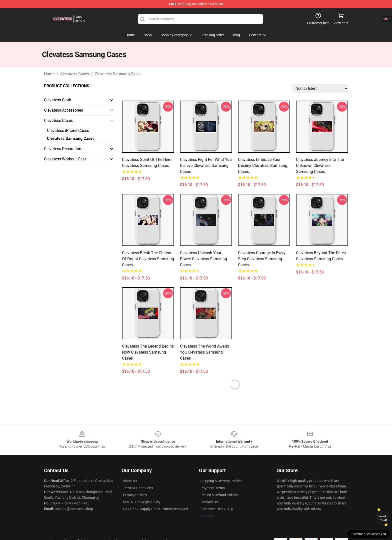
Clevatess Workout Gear (65, 159)
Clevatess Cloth (58, 100)
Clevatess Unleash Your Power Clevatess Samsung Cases (203, 259)
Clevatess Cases (75, 74)
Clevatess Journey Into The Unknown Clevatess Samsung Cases (320, 166)
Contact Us (209, 502)
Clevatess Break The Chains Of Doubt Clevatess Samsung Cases (148, 259)
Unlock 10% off (383, 518)
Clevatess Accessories (63, 110)
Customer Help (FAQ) (217, 509)
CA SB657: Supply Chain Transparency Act (156, 509)
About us (130, 481)
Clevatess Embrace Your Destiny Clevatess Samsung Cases (263, 166)
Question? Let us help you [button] (369, 534)
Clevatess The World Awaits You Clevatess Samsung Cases (204, 352)
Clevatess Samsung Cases (118, 74)
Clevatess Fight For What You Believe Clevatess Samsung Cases (206, 166)
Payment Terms (213, 488)
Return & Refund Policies (219, 495)
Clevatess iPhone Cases (68, 130)
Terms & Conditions (138, 488)
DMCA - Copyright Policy (142, 502)
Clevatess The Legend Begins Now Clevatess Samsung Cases (148, 352)
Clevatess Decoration (63, 149)
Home (49, 74)
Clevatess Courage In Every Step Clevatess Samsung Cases (262, 259)
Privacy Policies (135, 495)
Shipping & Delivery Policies (221, 481)
